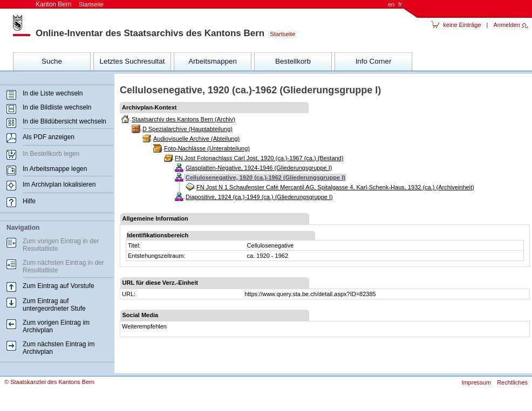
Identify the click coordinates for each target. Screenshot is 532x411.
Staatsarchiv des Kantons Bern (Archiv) (183, 119)
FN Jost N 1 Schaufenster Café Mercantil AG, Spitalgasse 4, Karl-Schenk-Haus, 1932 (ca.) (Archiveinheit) (335, 187)
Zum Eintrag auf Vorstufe (59, 286)
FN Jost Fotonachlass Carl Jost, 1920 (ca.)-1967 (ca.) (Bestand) (259, 158)
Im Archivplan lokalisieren (59, 184)
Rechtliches (512, 382)
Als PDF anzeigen (49, 137)
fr (400, 4)
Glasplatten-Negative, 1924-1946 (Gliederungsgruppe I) (259, 168)
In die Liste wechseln (53, 93)
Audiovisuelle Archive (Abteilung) (196, 139)
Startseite (280, 34)
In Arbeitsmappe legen (55, 169)
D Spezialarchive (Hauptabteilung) (187, 129)
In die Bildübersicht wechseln (64, 121)
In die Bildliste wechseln (57, 107)
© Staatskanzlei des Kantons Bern (49, 382)
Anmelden (507, 25)
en (391, 4)
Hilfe (29, 201)
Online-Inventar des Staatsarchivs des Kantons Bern (150, 33)
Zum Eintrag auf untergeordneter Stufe (54, 305)
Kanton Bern (70, 4)
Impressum (476, 382)
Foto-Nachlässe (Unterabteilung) (207, 148)
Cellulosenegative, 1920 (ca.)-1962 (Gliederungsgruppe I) (265, 177)
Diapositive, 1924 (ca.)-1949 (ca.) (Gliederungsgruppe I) (259, 197)
